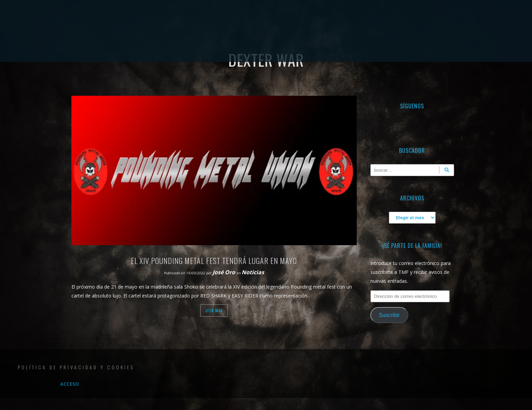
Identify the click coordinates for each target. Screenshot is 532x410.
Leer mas (214, 310)
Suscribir (389, 315)
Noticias (253, 272)
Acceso (70, 384)
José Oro (224, 272)
